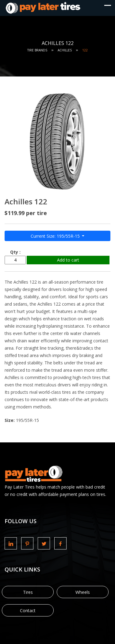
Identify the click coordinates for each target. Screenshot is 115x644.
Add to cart (68, 260)
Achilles (65, 50)
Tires (28, 592)
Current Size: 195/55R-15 (56, 236)
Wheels (83, 592)
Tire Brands (37, 50)
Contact (28, 610)
